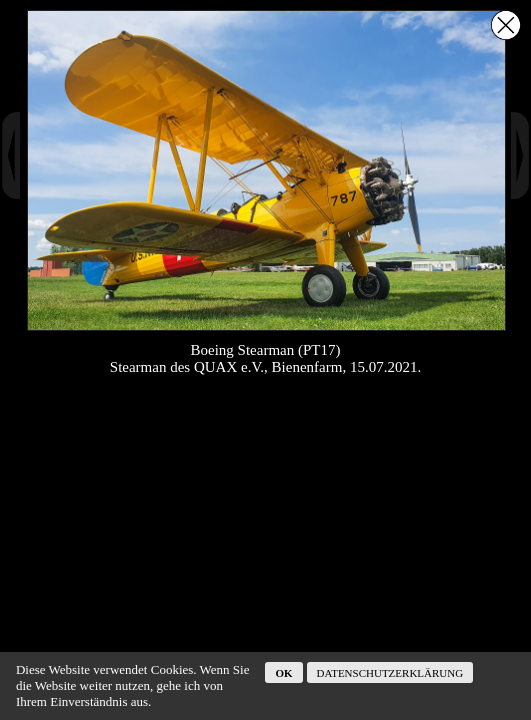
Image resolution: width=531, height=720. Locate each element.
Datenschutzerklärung (390, 673)
